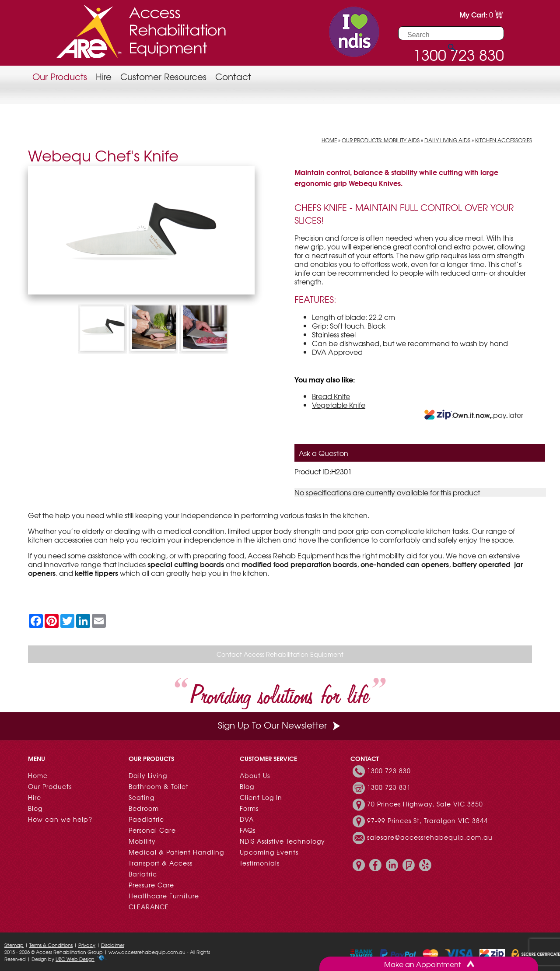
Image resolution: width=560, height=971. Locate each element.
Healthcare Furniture (164, 896)
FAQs (248, 830)
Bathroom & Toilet (159, 786)
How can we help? (60, 819)
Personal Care (152, 830)
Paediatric (146, 819)
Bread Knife (331, 396)
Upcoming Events (269, 852)
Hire (104, 76)
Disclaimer (113, 945)
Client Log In (261, 797)
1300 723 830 (389, 771)
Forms (249, 808)
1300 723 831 (389, 787)
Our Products (60, 76)
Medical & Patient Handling (176, 852)
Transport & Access (161, 863)
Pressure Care (151, 885)
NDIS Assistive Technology (282, 841)
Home (329, 140)
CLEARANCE (149, 907)
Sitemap (14, 945)
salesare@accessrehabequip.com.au (430, 837)
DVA (247, 819)
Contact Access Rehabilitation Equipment (280, 654)
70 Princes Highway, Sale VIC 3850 (425, 804)
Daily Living (148, 775)
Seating (142, 797)
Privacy (87, 945)
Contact (233, 76)
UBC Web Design (75, 959)
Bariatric (143, 874)
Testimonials (260, 863)
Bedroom (144, 808)
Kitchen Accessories (504, 140)
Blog (35, 808)
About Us (255, 775)
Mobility (142, 841)
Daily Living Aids (447, 140)
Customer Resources (163, 76)
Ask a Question (324, 453)
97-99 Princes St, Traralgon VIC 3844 (427, 820)
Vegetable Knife (339, 405)
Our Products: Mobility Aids (381, 140)
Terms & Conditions (51, 945)
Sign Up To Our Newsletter (280, 725)
